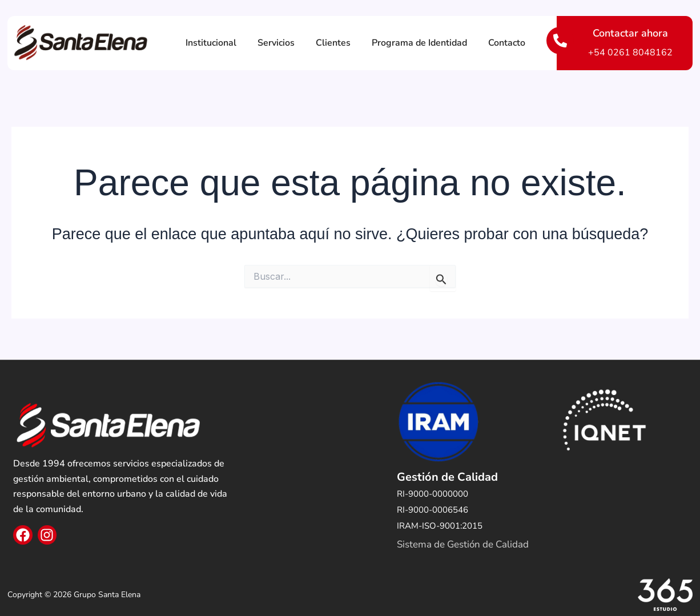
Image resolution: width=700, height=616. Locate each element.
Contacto (507, 43)
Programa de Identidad (419, 43)
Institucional (211, 43)
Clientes (333, 43)
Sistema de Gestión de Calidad (463, 544)
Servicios (276, 43)
